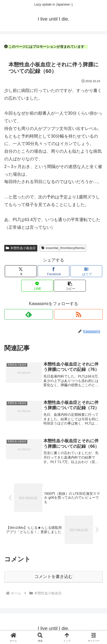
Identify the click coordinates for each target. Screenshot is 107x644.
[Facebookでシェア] (54, 271)
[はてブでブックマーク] (86, 271)
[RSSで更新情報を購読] (78, 314)
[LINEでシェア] (37, 286)
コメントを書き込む (53, 577)
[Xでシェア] (21, 271)
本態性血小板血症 (21, 248)
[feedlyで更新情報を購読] (29, 314)
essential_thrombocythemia (63, 248)
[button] (70, 286)
